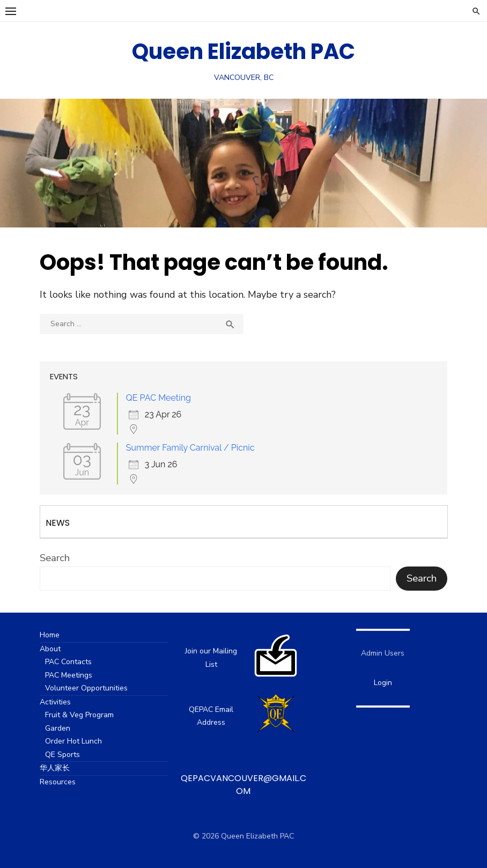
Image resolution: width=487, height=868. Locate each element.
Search (55, 558)
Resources (58, 782)
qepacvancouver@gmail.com (243, 785)
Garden (58, 728)
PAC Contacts (68, 662)
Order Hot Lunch (73, 741)
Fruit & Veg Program (79, 715)
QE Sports (62, 755)
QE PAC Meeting (158, 398)
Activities (55, 702)
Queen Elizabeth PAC (243, 52)
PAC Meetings (69, 675)
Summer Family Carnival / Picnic (190, 448)
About (50, 649)
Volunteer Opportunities (86, 688)
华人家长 (55, 768)
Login (383, 683)
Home (50, 635)
